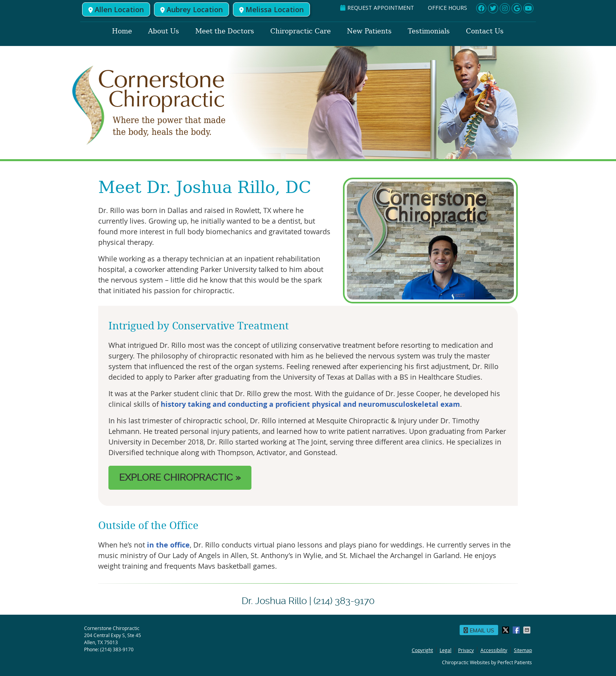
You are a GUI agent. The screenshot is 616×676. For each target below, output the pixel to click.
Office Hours (447, 8)
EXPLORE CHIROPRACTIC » (180, 478)
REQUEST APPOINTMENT (377, 8)
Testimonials (429, 31)
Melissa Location (271, 9)
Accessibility (494, 650)
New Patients (369, 31)
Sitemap (523, 650)
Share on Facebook (517, 630)
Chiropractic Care (301, 31)
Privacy (466, 650)
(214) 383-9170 (117, 649)
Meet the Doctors (225, 31)
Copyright (422, 650)
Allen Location (116, 9)
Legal (445, 650)
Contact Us (485, 31)
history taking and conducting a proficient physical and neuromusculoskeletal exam (310, 404)
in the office (168, 545)
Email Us (479, 630)
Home (122, 31)
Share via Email (528, 630)
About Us (164, 31)
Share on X (506, 630)
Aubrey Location (192, 9)
